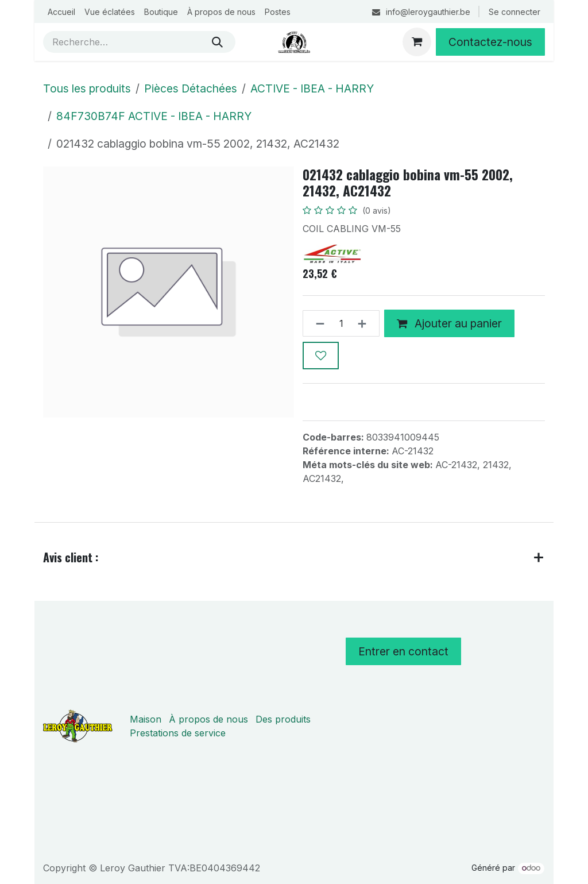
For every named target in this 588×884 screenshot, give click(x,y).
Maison (146, 719)
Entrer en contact (403, 651)
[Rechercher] (217, 42)
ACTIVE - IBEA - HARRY (312, 88)
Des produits (283, 719)
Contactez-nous (490, 42)
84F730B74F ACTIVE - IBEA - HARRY (154, 116)
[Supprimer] (317, 324)
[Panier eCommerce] (417, 42)
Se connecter (514, 12)
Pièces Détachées (191, 88)
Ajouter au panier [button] (449, 323)
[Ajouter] (365, 324)
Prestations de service (178, 733)
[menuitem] (61, 12)
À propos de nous (208, 719)
